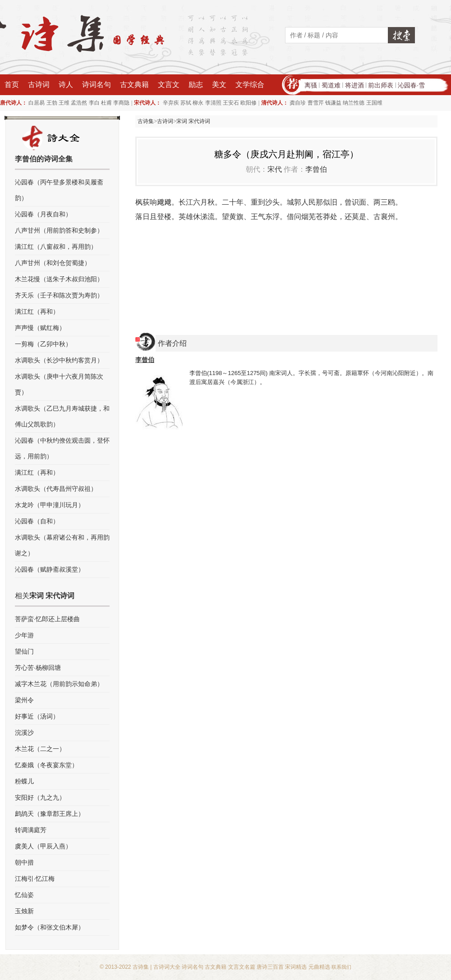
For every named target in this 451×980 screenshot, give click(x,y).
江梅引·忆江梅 (35, 879)
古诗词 (39, 85)
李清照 (213, 103)
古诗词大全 (167, 967)
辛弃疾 (171, 103)
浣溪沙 (24, 733)
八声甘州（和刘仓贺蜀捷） (53, 263)
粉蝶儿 (24, 781)
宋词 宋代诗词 (193, 121)
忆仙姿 (24, 895)
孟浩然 (79, 103)
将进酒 (354, 85)
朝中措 (24, 862)
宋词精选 (296, 967)
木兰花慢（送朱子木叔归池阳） (59, 279)
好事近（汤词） (37, 716)
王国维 (374, 103)
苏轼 (186, 103)
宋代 (275, 169)
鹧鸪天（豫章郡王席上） (50, 814)
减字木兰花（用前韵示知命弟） (59, 684)
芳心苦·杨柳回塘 (38, 668)
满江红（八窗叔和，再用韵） (56, 247)
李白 (94, 103)
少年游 (24, 635)
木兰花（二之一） (40, 749)
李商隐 (121, 103)
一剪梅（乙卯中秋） (43, 344)
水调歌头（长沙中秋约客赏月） (59, 360)
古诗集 (146, 121)
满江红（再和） (37, 311)
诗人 (66, 85)
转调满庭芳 (31, 830)
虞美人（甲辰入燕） (43, 846)
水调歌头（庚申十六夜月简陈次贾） (59, 384)
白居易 (37, 103)
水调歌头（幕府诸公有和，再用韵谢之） (62, 545)
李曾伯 (316, 169)
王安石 (231, 103)
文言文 (169, 85)
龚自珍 (298, 103)
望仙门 (24, 651)
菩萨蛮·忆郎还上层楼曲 (47, 619)
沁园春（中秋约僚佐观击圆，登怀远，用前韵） (62, 448)
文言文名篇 (242, 967)
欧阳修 (249, 103)
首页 (12, 85)
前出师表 (381, 85)
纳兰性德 (354, 103)
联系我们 (341, 967)
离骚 (311, 85)
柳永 (198, 103)
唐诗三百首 (270, 967)
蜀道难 (331, 85)
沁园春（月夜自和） (43, 214)
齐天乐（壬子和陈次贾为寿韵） (59, 295)
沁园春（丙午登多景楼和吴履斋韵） (59, 190)
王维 (64, 103)
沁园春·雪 (411, 85)
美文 (219, 85)
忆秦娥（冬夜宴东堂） (46, 765)
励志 (196, 85)
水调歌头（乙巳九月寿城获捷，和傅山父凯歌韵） (62, 416)
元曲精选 (319, 967)
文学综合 (250, 85)
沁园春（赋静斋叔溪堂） (50, 569)
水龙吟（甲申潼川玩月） (50, 505)
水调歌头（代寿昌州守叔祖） (56, 489)
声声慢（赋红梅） (40, 328)
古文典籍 (134, 85)
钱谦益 (333, 103)
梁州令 (24, 700)
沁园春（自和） (37, 521)
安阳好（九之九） (40, 797)
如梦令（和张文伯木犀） (50, 927)
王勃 (52, 103)
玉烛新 (24, 911)
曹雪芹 (316, 103)
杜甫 (106, 103)
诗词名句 (97, 85)
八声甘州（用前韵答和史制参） (59, 230)
